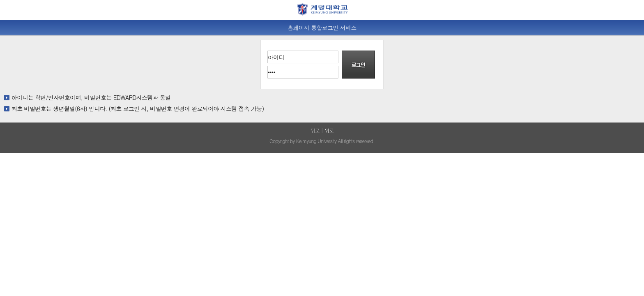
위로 (329, 130)
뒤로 (315, 130)
